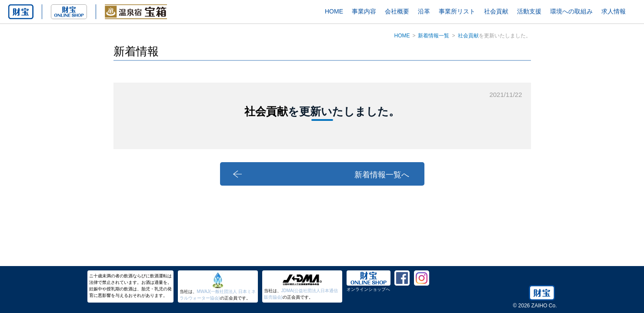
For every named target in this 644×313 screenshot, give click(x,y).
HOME (334, 11)
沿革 (424, 11)
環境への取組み (571, 11)
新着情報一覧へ (382, 175)
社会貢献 (496, 11)
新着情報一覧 (434, 36)
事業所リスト (457, 11)
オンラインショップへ (368, 289)
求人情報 (614, 11)
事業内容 (364, 11)
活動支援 (529, 11)
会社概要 (397, 11)
